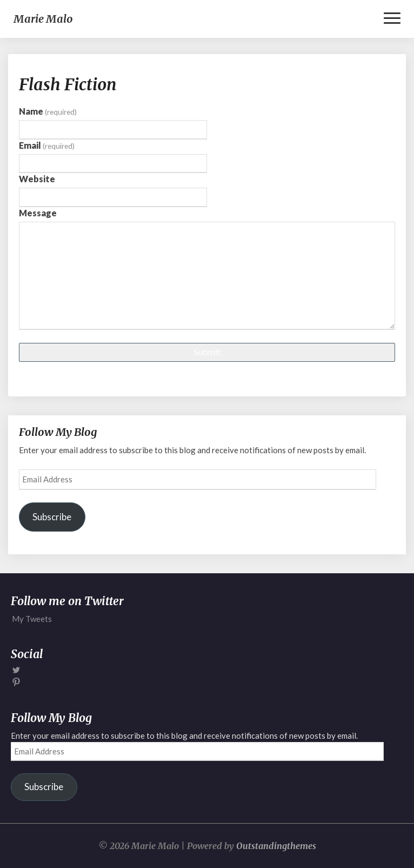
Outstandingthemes (276, 846)
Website (37, 179)
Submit (207, 352)
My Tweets (32, 619)
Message (38, 213)
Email (47, 145)
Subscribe (52, 517)
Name (48, 111)
